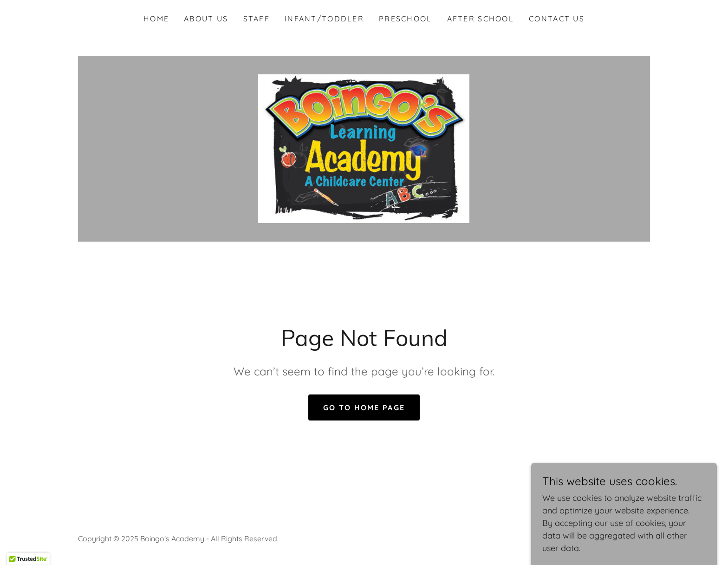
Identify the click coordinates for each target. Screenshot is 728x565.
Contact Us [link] (557, 19)
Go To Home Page (364, 407)
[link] (364, 148)
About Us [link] (206, 19)
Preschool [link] (406, 19)
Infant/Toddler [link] (324, 19)
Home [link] (156, 19)
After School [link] (481, 19)
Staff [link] (257, 19)
